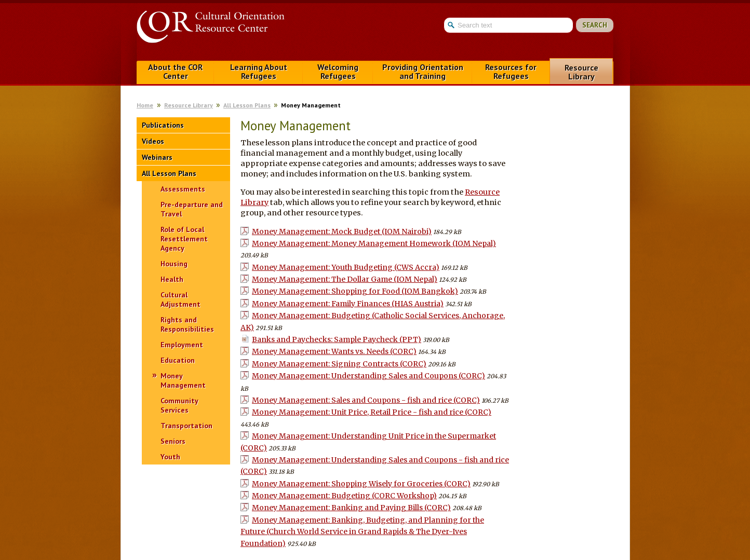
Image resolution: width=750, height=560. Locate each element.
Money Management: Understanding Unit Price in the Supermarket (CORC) (368, 442)
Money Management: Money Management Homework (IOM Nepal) (374, 243)
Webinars (157, 157)
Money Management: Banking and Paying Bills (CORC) (351, 508)
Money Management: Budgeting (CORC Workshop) (344, 496)
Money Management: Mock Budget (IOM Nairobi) (342, 231)
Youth (170, 457)
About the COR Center (175, 71)
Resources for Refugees (511, 71)
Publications (163, 125)
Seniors (173, 441)
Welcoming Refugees (338, 71)
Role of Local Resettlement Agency (184, 239)
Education (178, 360)
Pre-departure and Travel (192, 209)
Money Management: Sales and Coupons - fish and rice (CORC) (366, 400)
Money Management (183, 380)
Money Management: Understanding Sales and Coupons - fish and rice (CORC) (375, 466)
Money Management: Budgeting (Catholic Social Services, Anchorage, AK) (373, 321)
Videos (153, 141)
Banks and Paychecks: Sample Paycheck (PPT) (337, 339)
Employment (182, 345)
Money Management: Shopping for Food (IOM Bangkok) (355, 291)
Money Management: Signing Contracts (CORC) (339, 364)
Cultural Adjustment (180, 299)
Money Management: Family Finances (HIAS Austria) (348, 304)
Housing (174, 264)
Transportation (186, 426)
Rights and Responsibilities (187, 324)
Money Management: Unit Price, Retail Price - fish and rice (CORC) (372, 412)
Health (172, 279)
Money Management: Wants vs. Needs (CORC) (334, 351)
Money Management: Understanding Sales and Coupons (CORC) (369, 376)
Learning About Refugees (259, 71)
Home (145, 105)
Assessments (183, 189)
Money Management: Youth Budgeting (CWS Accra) (346, 267)
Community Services (179, 405)
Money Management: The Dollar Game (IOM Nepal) (345, 279)
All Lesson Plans (247, 105)
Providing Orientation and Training (423, 71)
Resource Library (581, 72)
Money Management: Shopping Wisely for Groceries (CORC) (361, 484)
